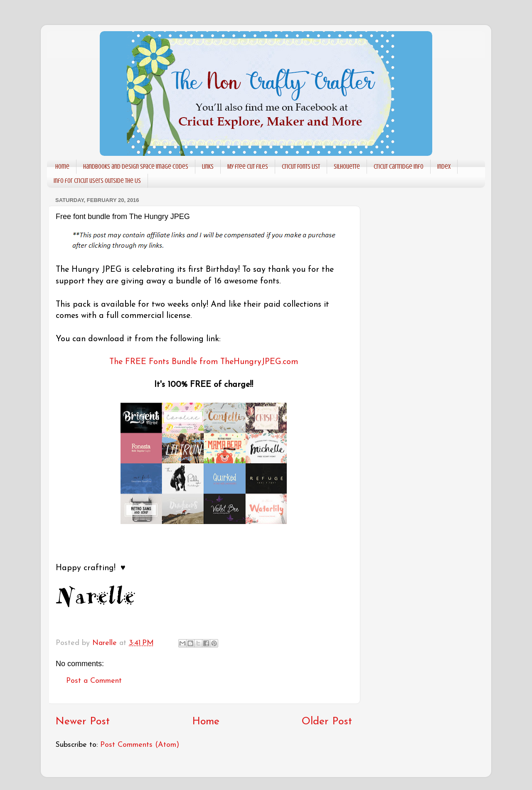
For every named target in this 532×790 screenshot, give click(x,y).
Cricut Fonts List (301, 167)
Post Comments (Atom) (140, 745)
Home (62, 167)
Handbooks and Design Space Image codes (136, 167)
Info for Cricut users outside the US (97, 181)
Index (444, 167)
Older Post (327, 722)
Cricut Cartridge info (399, 167)
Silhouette (347, 167)
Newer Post (83, 722)
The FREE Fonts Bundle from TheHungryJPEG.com (204, 362)
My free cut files (248, 167)
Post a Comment (94, 681)
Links (208, 167)
